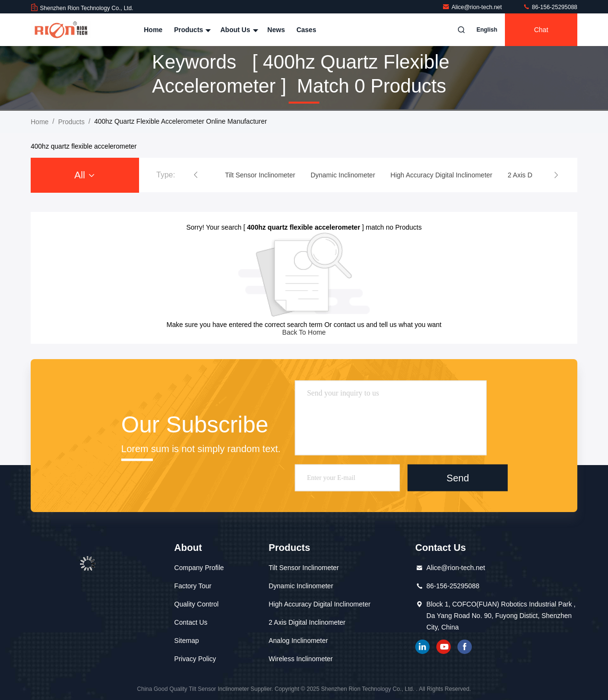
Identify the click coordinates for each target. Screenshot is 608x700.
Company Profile (199, 568)
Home (153, 30)
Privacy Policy (195, 659)
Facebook (465, 647)
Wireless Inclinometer (301, 659)
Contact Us (191, 622)
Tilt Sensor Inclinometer (304, 568)
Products (192, 30)
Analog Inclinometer (298, 641)
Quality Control (196, 604)
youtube (444, 647)
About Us (238, 30)
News (276, 30)
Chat (541, 30)
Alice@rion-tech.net (473, 7)
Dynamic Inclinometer (301, 586)
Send (458, 478)
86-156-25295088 (550, 7)
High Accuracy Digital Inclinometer (319, 604)
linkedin (422, 647)
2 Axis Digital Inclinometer (307, 622)
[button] (196, 175)
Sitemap (186, 641)
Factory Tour (193, 586)
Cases (306, 30)
